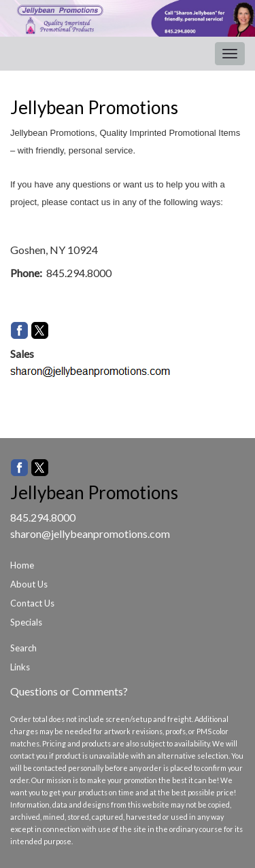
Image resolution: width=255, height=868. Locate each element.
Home (22, 565)
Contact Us (32, 603)
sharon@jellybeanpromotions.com (90, 534)
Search (23, 648)
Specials (26, 622)
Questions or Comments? (69, 691)
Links (20, 667)
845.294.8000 (43, 517)
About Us (29, 584)
